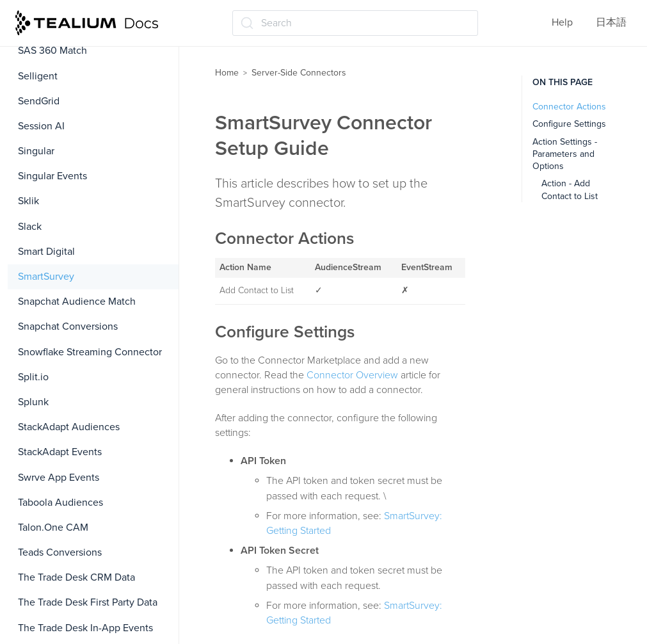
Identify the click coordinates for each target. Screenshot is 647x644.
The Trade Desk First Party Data (88, 602)
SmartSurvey (46, 277)
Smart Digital (46, 252)
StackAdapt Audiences (69, 427)
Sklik (28, 201)
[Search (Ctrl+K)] (355, 23)
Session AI (41, 126)
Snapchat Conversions (68, 326)
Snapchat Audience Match (77, 302)
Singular (36, 151)
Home (227, 73)
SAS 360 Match (52, 51)
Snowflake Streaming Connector (90, 352)
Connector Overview (352, 375)
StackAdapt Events (60, 452)
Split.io (33, 377)
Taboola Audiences (60, 503)
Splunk (33, 402)
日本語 (611, 22)
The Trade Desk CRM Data (76, 577)
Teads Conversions (60, 552)
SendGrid (39, 101)
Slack (30, 227)
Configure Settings (569, 124)
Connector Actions (569, 107)
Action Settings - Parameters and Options (565, 154)
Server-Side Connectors (299, 73)
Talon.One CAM (53, 527)
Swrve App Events (59, 478)
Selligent (38, 76)
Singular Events (52, 176)
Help (562, 22)
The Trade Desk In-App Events (85, 628)
